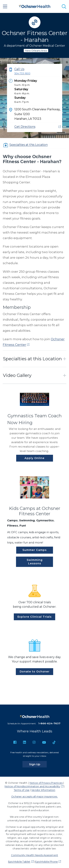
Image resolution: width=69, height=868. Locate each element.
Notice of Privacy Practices (46, 783)
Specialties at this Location (29, 145)
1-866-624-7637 (49, 723)
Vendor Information (43, 790)
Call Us (38, 71)
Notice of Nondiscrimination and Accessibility (32, 786)
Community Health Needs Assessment (35, 855)
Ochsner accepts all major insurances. (34, 796)
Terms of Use (22, 790)
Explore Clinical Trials (34, 617)
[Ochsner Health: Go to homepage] (35, 6)
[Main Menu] (5, 6)
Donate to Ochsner (35, 672)
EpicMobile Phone (46, 862)
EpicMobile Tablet (19, 862)
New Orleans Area (36, 50)
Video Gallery (17, 375)
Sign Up (38, 764)
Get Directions (25, 127)
